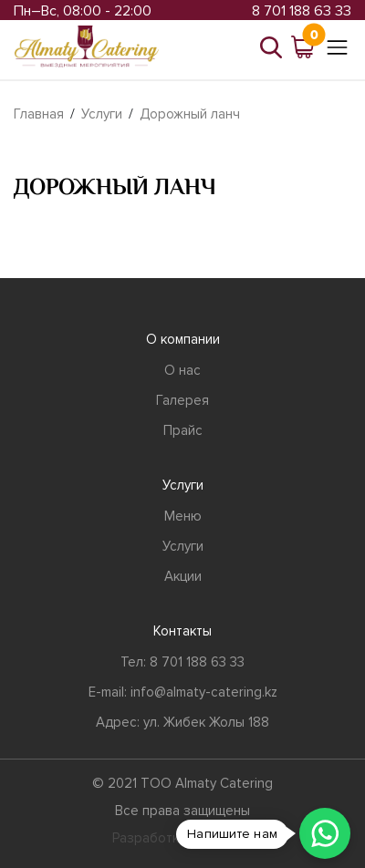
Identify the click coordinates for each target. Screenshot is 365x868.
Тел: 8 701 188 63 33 (182, 662)
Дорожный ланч (190, 114)
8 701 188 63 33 (302, 11)
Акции (183, 576)
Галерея (182, 400)
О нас (182, 370)
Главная (39, 114)
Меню (183, 516)
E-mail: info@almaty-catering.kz (183, 692)
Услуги (102, 114)
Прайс (183, 430)
